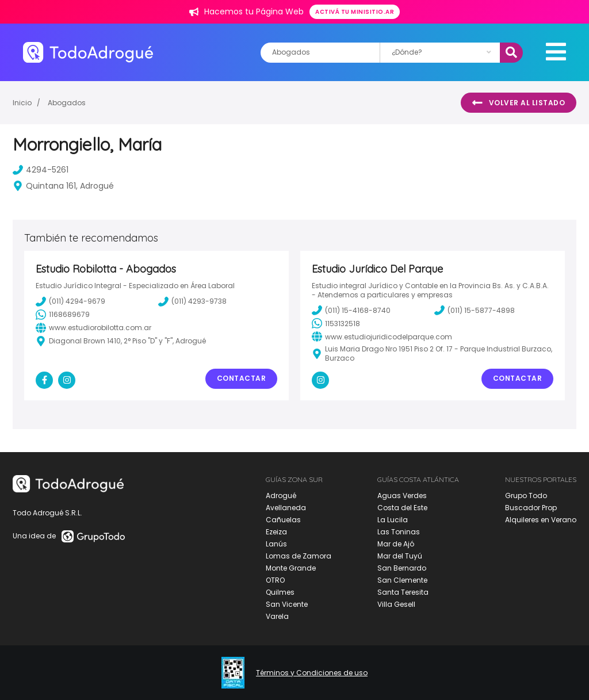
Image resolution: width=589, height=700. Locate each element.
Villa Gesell (396, 604)
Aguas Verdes (402, 496)
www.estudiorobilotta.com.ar (93, 328)
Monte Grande (291, 568)
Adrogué (281, 496)
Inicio (22, 103)
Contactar (242, 378)
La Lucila (393, 520)
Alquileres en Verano (541, 520)
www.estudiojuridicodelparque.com (382, 336)
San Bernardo (402, 568)
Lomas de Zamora (299, 556)
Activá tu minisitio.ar (355, 12)
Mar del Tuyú (400, 556)
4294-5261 (41, 170)
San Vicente (287, 604)
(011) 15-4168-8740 (351, 310)
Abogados (67, 103)
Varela (277, 616)
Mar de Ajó (396, 544)
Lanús (276, 544)
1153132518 (336, 323)
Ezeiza (276, 532)
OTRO (275, 580)
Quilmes (280, 592)
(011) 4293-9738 (192, 301)
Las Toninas (399, 532)
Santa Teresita (403, 592)
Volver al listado (519, 103)
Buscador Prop (531, 508)
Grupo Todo (526, 496)
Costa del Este (402, 508)
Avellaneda (286, 508)
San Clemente (402, 580)
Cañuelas (283, 520)
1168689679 (63, 315)
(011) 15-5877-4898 (475, 310)
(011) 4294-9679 (70, 301)
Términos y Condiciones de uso (312, 673)
